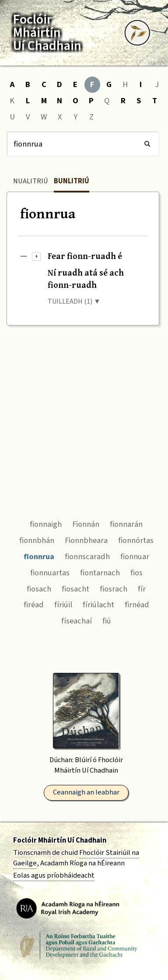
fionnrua (39, 556)
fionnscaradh (87, 556)
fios (136, 573)
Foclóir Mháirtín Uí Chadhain (60, 840)
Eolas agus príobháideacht (54, 875)
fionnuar (135, 556)
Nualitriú (31, 181)
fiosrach (114, 589)
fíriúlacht (98, 605)
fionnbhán (37, 540)
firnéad (137, 605)
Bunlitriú (72, 181)
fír (142, 589)
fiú (107, 621)
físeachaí (77, 621)
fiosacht (75, 589)
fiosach (39, 589)
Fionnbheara (86, 540)
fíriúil (63, 605)
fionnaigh (46, 524)
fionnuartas (50, 573)
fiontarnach (100, 573)
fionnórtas (136, 540)
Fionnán (86, 524)
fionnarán (126, 524)
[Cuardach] (83, 144)
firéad (34, 605)
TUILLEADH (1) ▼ (74, 301)
